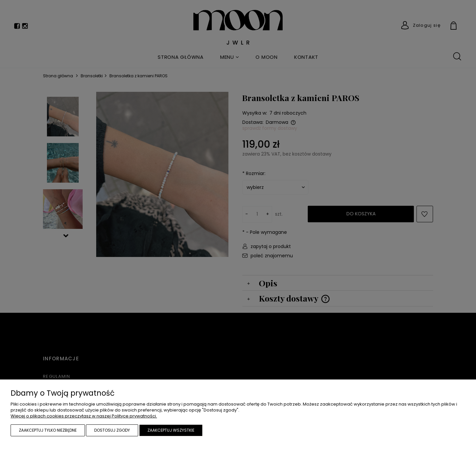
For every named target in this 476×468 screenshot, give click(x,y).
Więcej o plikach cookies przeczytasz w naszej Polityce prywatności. (84, 416)
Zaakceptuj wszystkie (171, 430)
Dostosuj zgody (112, 430)
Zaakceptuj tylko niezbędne (48, 430)
